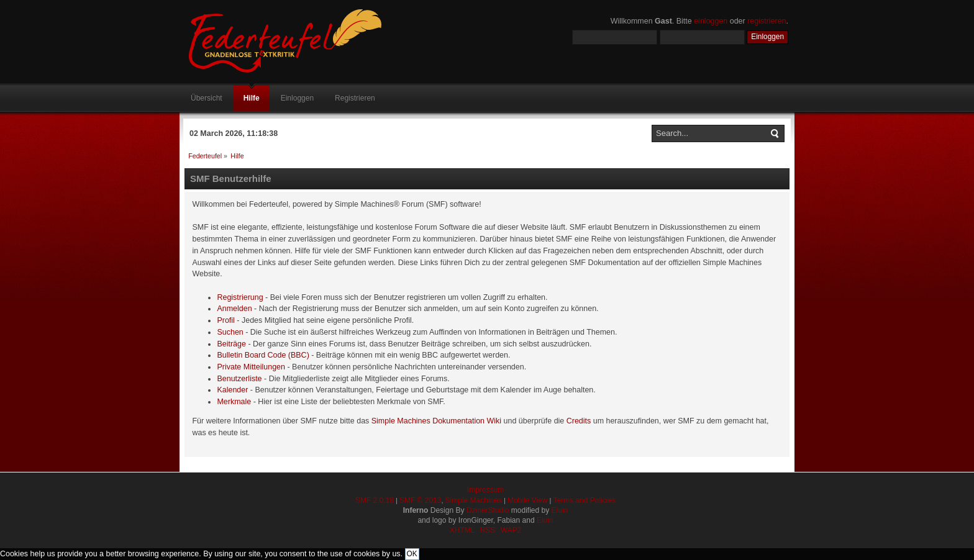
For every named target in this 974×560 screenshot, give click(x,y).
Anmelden (234, 309)
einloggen (711, 21)
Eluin (560, 510)
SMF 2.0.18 (375, 500)
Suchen (230, 332)
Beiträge (231, 344)
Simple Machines (474, 500)
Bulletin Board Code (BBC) (263, 355)
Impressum (485, 490)
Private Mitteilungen (251, 367)
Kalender (232, 390)
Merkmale (234, 402)
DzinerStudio (488, 510)
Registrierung (240, 297)
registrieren (767, 21)
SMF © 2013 (421, 500)
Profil (225, 320)
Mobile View (527, 500)
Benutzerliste (239, 379)
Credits (579, 421)
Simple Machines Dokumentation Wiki (436, 421)
